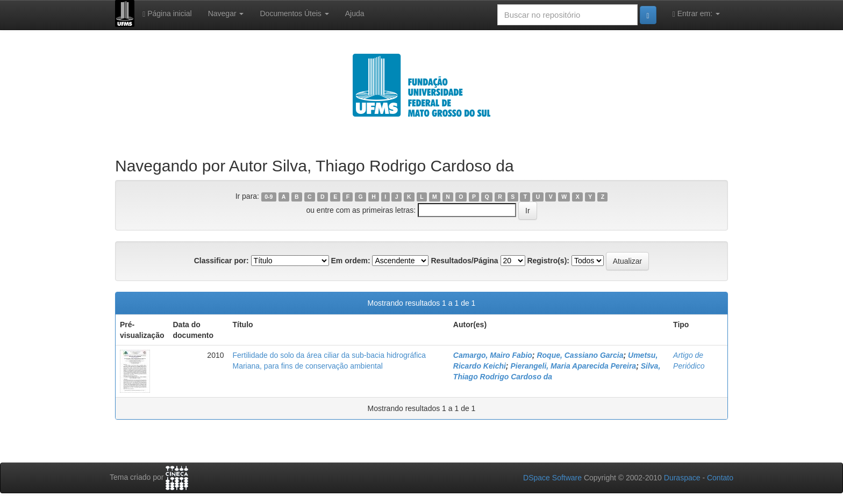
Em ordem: (350, 261)
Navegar (226, 13)
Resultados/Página (464, 261)
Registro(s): (548, 261)
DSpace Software (552, 478)
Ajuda (355, 13)
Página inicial (167, 14)
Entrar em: (696, 14)
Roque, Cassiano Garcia (580, 355)
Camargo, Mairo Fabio (493, 355)
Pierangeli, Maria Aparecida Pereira (573, 366)
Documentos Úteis (294, 13)
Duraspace (682, 478)
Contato (720, 478)
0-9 (269, 197)
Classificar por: (222, 261)
